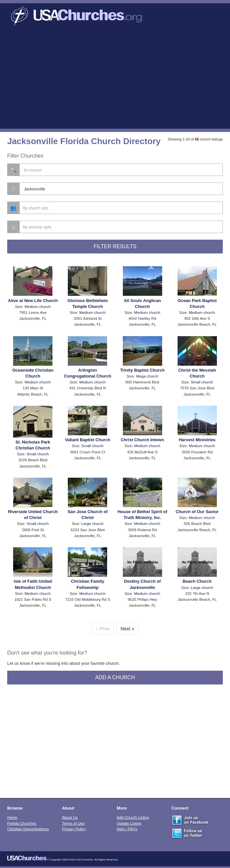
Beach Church (197, 581)
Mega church (147, 376)
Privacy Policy (74, 829)
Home (12, 817)
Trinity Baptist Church (143, 370)
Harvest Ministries (197, 440)
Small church (202, 382)
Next (125, 629)
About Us (70, 817)
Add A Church (115, 677)
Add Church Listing (133, 817)
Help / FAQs (127, 829)
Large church (92, 523)
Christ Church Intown (142, 440)
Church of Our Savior (197, 512)
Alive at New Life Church (33, 301)
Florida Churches (22, 823)
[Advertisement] (115, 79)
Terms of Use (73, 823)
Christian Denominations (28, 829)
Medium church (38, 306)
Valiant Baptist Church (88, 440)
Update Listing (129, 823)
